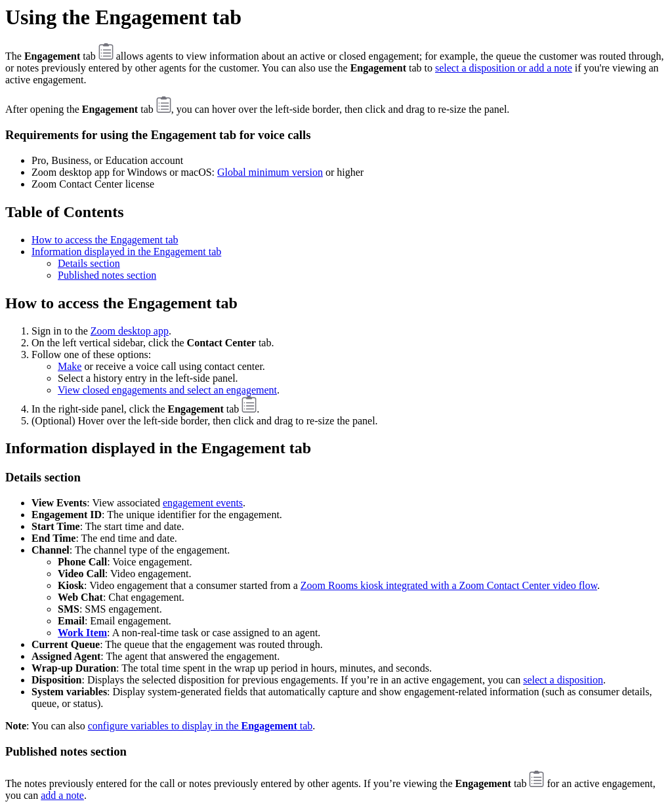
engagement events (203, 503)
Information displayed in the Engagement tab (126, 252)
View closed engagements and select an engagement (167, 390)
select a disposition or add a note (504, 68)
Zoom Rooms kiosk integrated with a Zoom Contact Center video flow (449, 585)
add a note (62, 795)
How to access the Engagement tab (105, 240)
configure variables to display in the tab (200, 726)
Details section (89, 263)
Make (70, 366)
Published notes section (107, 275)
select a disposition (563, 680)
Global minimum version (270, 172)
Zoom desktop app (130, 331)
